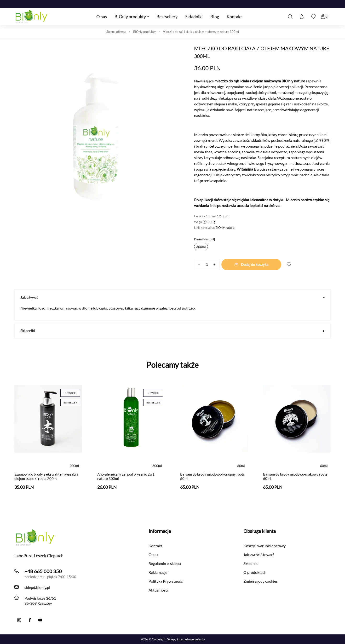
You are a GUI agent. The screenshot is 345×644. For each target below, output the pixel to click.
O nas (153, 555)
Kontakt (155, 546)
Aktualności (158, 590)
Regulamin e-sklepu (165, 563)
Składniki (172, 331)
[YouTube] (40, 620)
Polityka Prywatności (166, 581)
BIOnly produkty (144, 32)
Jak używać (172, 297)
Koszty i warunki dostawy (264, 546)
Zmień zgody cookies (261, 581)
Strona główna (116, 32)
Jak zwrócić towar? (259, 555)
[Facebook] (30, 620)
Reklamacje (158, 572)
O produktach (255, 572)
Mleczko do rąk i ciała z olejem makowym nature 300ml (201, 32)
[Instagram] (19, 620)
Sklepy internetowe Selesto (186, 639)
